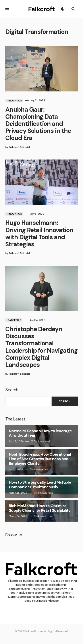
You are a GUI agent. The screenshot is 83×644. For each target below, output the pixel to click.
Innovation (14, 101)
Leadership (14, 320)
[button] (7, 9)
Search (12, 390)
